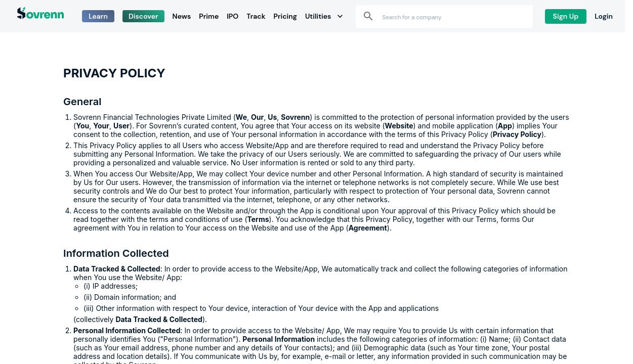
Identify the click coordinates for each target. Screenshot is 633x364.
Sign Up (566, 16)
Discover (143, 16)
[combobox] (452, 16)
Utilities (324, 16)
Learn (98, 16)
